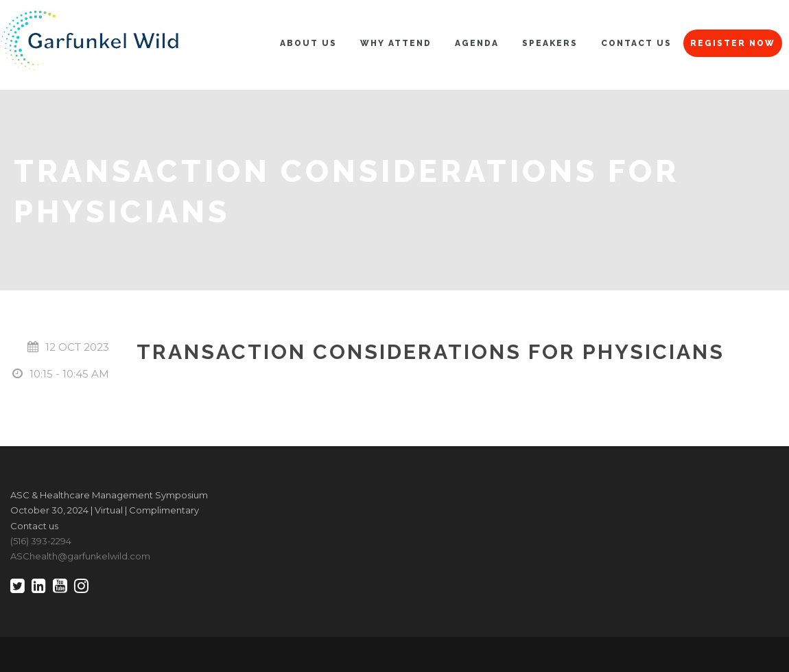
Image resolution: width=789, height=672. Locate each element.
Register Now (733, 43)
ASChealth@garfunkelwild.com (80, 556)
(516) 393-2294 (41, 541)
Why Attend (396, 43)
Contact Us (636, 43)
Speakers (550, 43)
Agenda (477, 43)
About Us (308, 43)
